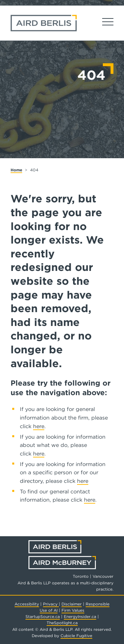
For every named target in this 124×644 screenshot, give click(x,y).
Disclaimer (72, 604)
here (39, 426)
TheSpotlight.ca (62, 623)
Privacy (51, 604)
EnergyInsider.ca (80, 616)
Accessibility (27, 604)
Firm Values (73, 610)
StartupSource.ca (43, 616)
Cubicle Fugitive (76, 636)
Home (16, 170)
